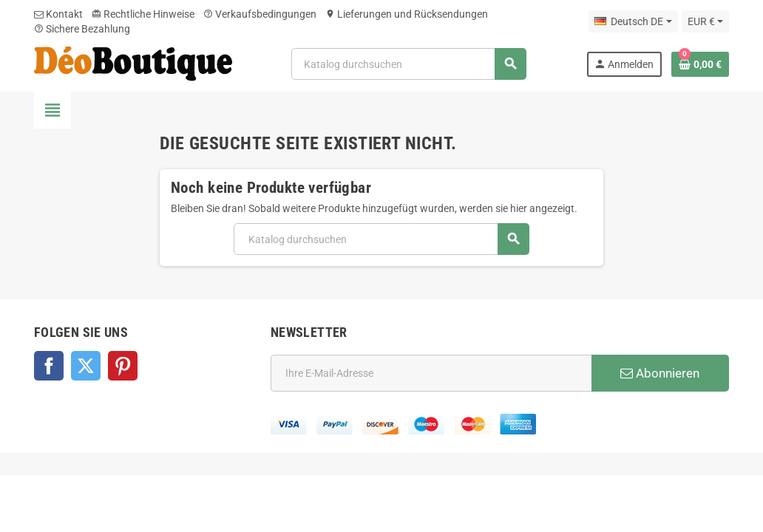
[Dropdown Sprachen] (633, 21)
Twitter (86, 366)
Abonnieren (660, 373)
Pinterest (123, 366)
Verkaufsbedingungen (260, 14)
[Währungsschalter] (705, 21)
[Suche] (408, 64)
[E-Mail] (431, 373)
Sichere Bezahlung (82, 29)
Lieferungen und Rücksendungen (407, 14)
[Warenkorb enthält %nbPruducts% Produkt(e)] (700, 64)
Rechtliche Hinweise (143, 14)
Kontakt (58, 14)
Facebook (49, 366)
